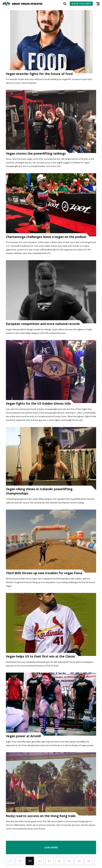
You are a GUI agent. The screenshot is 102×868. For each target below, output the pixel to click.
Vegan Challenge (81, 4)
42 (59, 861)
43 (69, 861)
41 (49, 861)
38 (20, 861)
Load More (51, 847)
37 (10, 861)
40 (40, 861)
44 (79, 861)
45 (89, 861)
